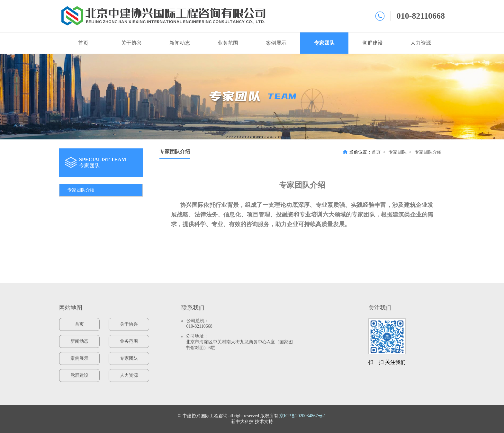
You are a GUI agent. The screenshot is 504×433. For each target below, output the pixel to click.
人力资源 (421, 43)
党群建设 (373, 43)
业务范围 (228, 43)
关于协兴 (131, 43)
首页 (83, 43)
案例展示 (276, 43)
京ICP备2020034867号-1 (303, 416)
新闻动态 (180, 43)
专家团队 (324, 43)
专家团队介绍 (81, 190)
